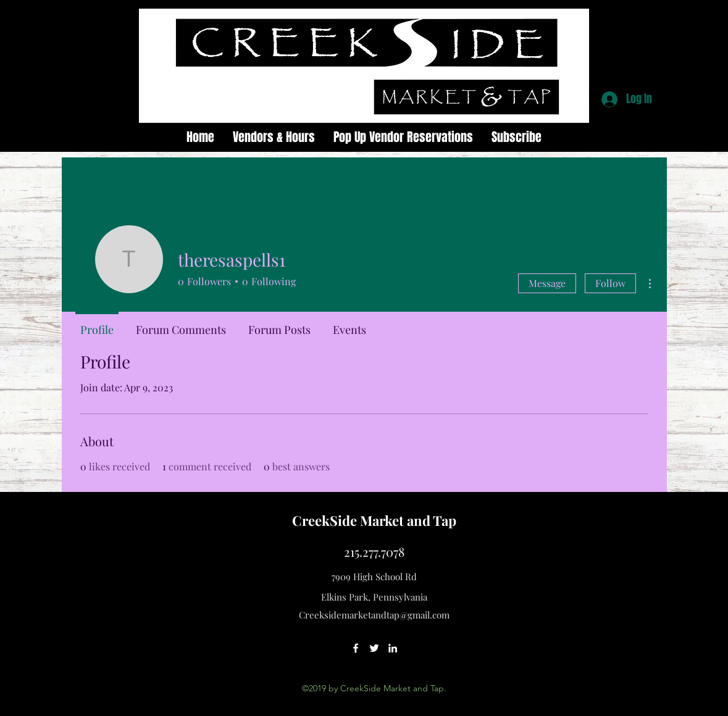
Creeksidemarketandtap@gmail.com (374, 615)
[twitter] (374, 648)
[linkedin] (393, 648)
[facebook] (356, 648)
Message (547, 283)
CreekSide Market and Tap (374, 520)
